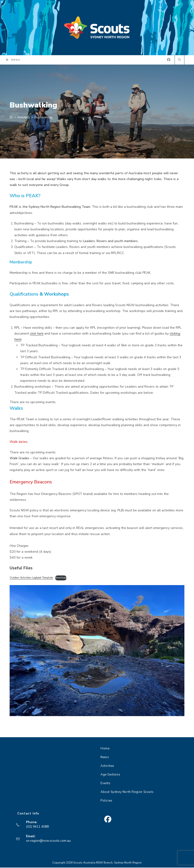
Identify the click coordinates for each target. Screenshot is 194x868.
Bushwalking (43, 118)
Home (105, 749)
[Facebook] (108, 820)
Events (106, 784)
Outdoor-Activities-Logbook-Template (31, 578)
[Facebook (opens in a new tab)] (169, 60)
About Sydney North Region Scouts (127, 792)
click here (37, 334)
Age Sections (110, 775)
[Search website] (179, 61)
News (105, 758)
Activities (107, 766)
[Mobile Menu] (13, 60)
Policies (106, 801)
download (61, 578)
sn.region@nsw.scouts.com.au (48, 841)
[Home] (11, 118)
